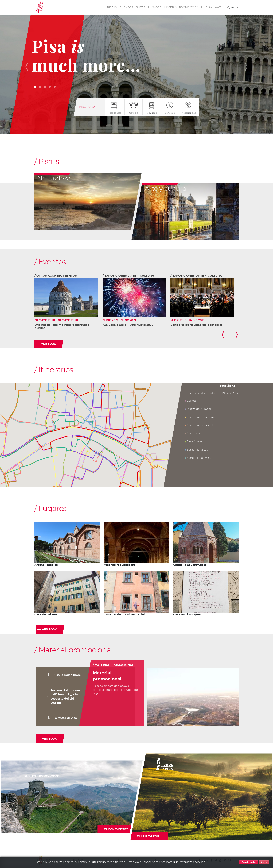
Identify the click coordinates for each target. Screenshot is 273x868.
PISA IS (111, 8)
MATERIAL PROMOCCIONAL (183, 8)
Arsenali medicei (47, 565)
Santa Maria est (196, 450)
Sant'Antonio (195, 442)
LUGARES (154, 8)
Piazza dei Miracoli (198, 409)
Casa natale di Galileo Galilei (124, 615)
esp (235, 8)
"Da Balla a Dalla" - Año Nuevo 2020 (128, 325)
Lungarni (192, 401)
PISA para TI (213, 8)
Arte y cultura (165, 189)
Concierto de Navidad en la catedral (196, 325)
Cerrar (264, 862)
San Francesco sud (199, 425)
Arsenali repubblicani (119, 565)
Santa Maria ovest (198, 458)
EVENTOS (126, 8)
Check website (116, 830)
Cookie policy (248, 862)
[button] (28, 67)
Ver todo (49, 344)
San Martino (194, 434)
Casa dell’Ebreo (46, 615)
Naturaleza (54, 179)
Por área (228, 387)
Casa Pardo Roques (187, 615)
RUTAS (140, 8)
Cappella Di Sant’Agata (190, 565)
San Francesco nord (200, 417)
